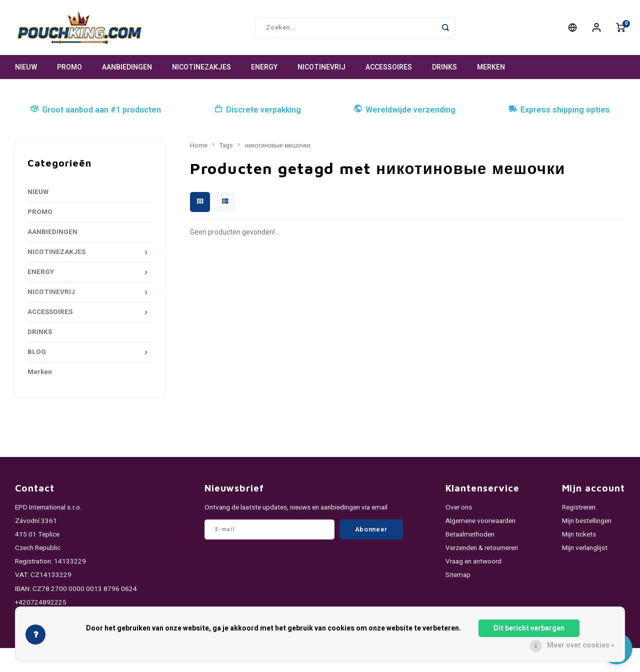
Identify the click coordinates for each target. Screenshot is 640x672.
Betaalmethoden (470, 534)
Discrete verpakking (257, 110)
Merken (491, 67)
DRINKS (444, 67)
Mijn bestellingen (587, 521)
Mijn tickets (579, 534)
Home (199, 145)
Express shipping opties (559, 110)
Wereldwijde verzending (404, 110)
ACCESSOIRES (389, 67)
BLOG (37, 352)
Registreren (579, 507)
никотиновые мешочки (277, 145)
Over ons (459, 507)
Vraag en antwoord (473, 561)
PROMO (69, 67)
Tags (226, 145)
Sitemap (458, 575)
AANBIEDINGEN (127, 67)
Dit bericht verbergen (529, 628)
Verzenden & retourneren (482, 548)
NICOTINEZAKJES (201, 67)
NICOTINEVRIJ (321, 67)
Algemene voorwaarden (480, 521)
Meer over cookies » (581, 645)
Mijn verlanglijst (585, 548)
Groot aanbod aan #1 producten (95, 110)
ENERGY (264, 67)
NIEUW (26, 67)
